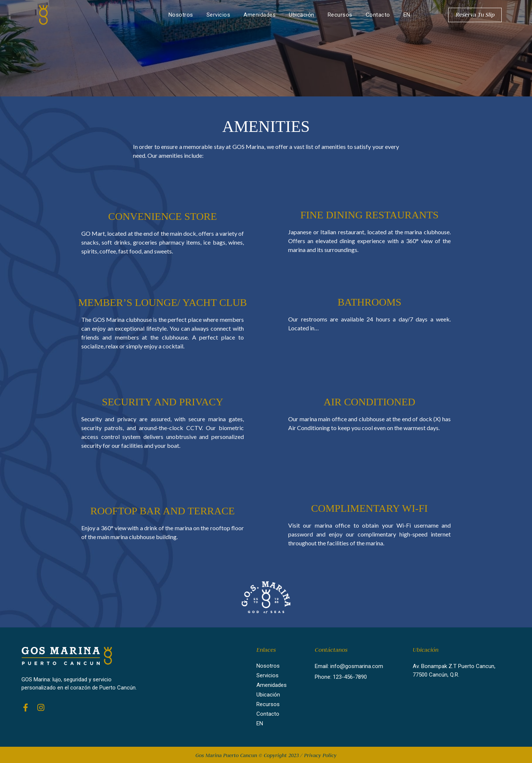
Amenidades (260, 15)
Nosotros (181, 15)
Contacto (378, 15)
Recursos (340, 15)
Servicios (219, 15)
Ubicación (302, 15)
